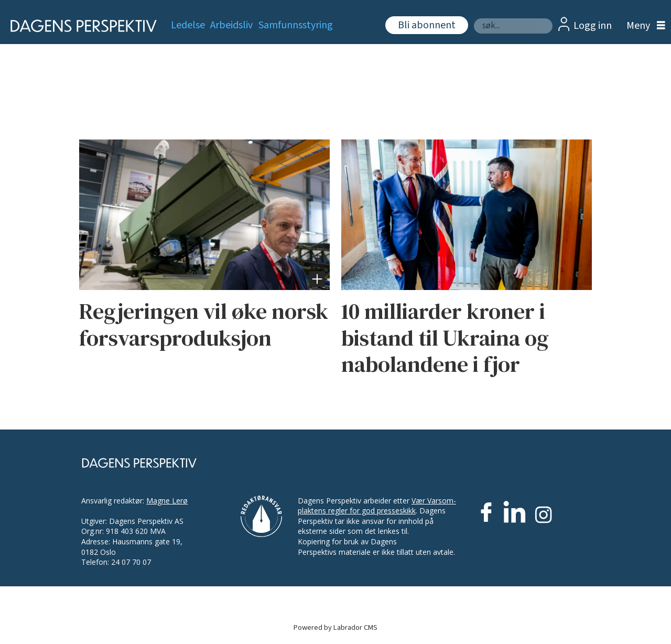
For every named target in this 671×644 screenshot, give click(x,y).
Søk (474, 18)
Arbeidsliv (231, 25)
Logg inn (593, 26)
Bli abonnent (427, 25)
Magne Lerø (167, 501)
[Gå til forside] (80, 26)
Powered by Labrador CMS (335, 627)
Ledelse (188, 25)
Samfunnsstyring (296, 25)
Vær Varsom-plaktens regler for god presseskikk (377, 506)
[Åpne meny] (643, 26)
